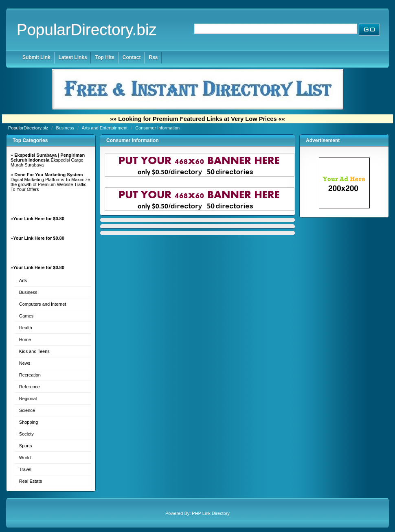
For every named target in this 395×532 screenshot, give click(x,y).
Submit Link (36, 57)
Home (25, 339)
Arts (23, 280)
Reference (30, 387)
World (25, 458)
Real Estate (31, 481)
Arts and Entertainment (105, 128)
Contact (132, 57)
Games (26, 316)
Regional (28, 398)
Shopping (29, 422)
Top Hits (105, 57)
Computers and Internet (43, 304)
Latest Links (73, 57)
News (25, 363)
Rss (153, 57)
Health (26, 328)
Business (66, 128)
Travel (25, 469)
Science (27, 410)
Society (26, 434)
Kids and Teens (34, 351)
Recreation (30, 375)
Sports (26, 446)
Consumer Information (157, 128)
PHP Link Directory (211, 513)
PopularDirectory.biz (87, 30)
